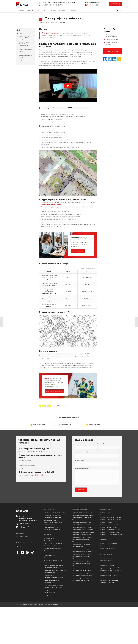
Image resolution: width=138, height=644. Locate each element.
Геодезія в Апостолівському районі (83, 513)
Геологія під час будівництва (109, 546)
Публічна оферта (40, 604)
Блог (48, 22)
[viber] (27, 553)
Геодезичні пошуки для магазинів (110, 570)
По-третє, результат (24, 60)
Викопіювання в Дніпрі (51, 546)
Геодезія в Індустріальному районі (111, 517)
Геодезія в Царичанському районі (82, 575)
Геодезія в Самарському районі (110, 525)
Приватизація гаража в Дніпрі (110, 568)
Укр (17, 546)
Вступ (20, 33)
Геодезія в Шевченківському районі (111, 535)
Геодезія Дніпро (49, 541)
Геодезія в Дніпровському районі (82, 522)
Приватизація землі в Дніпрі (53, 518)
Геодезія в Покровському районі (82, 561)
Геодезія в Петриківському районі (82, 554)
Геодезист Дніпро (49, 538)
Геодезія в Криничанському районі (83, 530)
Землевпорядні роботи (51, 520)
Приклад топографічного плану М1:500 (25, 56)
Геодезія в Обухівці (78, 547)
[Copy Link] (119, 59)
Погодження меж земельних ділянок (112, 36)
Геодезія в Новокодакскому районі (111, 520)
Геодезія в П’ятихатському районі (82, 549)
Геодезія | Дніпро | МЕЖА (29, 604)
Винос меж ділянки (112, 40)
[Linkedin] (114, 59)
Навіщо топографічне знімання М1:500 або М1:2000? (25, 38)
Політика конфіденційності (52, 604)
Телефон (101, 444)
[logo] (22, 4)
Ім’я (76, 444)
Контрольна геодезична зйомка (54, 585)
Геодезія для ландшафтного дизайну (55, 570)
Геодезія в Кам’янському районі (82, 525)
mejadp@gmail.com (93, 3)
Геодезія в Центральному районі (110, 530)
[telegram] (32, 553)
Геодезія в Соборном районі (109, 527)
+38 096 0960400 (46, 5)
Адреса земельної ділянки (84, 452)
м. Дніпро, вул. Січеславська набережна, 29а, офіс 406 (58, 3)
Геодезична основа (50, 573)
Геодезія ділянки (49, 575)
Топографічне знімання (51, 590)
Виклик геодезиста (106, 560)
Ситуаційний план (50, 555)
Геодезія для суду (49, 583)
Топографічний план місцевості (53, 595)
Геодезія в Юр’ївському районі (81, 580)
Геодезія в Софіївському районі (81, 570)
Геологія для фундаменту (108, 548)
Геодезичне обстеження (108, 565)
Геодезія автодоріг (106, 573)
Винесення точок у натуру (108, 558)
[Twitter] (110, 59)
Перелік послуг (80, 460)
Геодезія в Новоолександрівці (81, 544)
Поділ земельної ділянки (51, 527)
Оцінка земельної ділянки (52, 530)
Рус (20, 546)
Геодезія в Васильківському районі (83, 515)
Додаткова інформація (82, 468)
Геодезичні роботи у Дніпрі (109, 575)
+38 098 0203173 (57, 5)
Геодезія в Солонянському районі (82, 568)
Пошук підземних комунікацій (53, 588)
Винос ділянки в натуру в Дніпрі (54, 543)
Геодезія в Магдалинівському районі (83, 532)
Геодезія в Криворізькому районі (82, 527)
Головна (42, 22)
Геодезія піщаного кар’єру (108, 563)
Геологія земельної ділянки (109, 543)
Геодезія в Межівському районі (81, 535)
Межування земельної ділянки (53, 560)
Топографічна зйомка (50, 592)
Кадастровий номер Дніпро (52, 515)
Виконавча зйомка (50, 563)
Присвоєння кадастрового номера (54, 513)
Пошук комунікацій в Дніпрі (52, 548)
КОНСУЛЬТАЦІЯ (116, 4)
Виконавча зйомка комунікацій (54, 565)
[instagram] (22, 553)
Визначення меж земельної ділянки (111, 578)
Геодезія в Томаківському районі (82, 573)
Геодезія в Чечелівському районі (110, 532)
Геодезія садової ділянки (51, 580)
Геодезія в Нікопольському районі (82, 537)
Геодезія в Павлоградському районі (83, 552)
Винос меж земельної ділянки (53, 558)
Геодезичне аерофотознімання (53, 568)
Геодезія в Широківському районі (82, 578)
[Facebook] (105, 59)
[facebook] (17, 553)
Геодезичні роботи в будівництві (54, 578)
